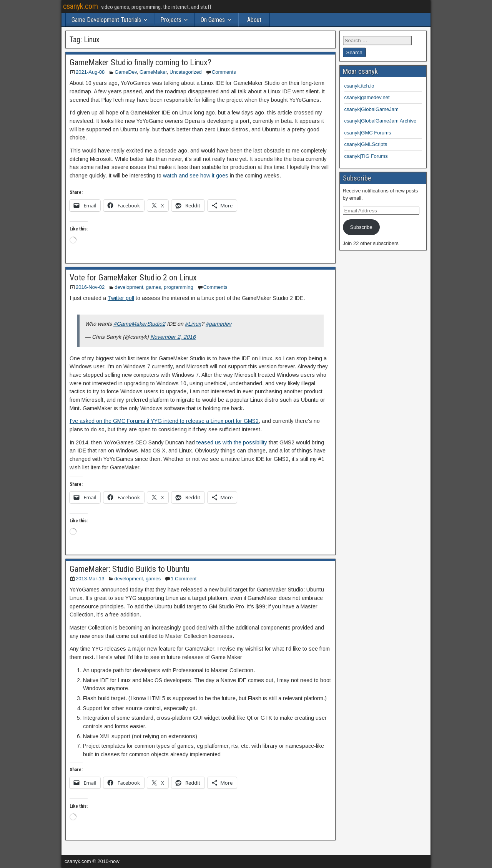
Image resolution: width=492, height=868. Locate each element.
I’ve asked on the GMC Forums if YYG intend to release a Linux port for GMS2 (164, 421)
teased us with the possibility (232, 442)
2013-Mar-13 (90, 579)
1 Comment (184, 579)
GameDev (126, 72)
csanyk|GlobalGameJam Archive (381, 121)
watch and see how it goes (196, 176)
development (129, 287)
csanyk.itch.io (359, 86)
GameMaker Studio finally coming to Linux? (140, 62)
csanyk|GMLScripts (366, 144)
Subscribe (361, 227)
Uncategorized (186, 72)
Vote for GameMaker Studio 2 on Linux (133, 277)
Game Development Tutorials (106, 20)
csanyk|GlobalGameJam (371, 109)
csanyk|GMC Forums (368, 133)
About (254, 20)
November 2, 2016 (173, 337)
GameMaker (153, 72)
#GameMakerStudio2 (139, 324)
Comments (224, 72)
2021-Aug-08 (90, 72)
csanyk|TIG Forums (366, 156)
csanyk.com (81, 6)
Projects (171, 20)
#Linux (193, 324)
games (154, 287)
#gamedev (219, 324)
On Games (213, 20)
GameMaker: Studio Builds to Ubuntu (130, 569)
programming (179, 287)
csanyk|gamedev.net (367, 97)
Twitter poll (121, 298)
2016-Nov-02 (90, 287)
